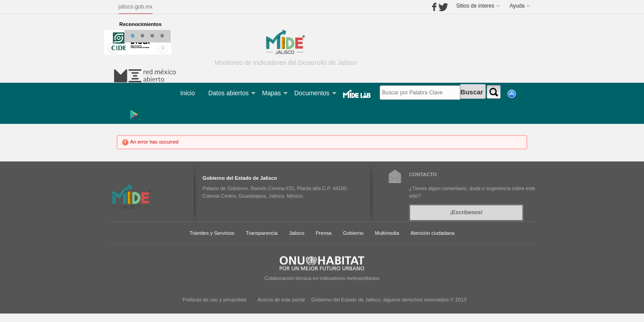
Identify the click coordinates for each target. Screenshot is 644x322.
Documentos (312, 93)
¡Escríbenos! (467, 212)
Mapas (271, 93)
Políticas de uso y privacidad (214, 300)
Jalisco (297, 233)
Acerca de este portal (281, 300)
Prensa (324, 233)
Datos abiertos (229, 93)
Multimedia (387, 233)
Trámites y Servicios (212, 233)
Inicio (188, 93)
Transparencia (262, 233)
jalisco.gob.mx (136, 7)
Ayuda (517, 6)
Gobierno (353, 233)
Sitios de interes (475, 6)
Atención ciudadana (432, 233)
